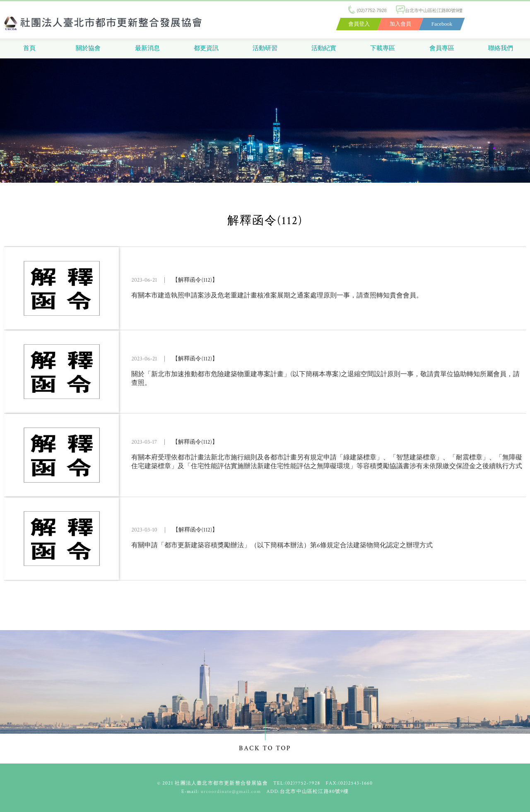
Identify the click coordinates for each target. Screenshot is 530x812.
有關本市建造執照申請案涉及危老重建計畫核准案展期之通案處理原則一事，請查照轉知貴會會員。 (277, 296)
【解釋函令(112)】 (195, 280)
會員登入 (359, 24)
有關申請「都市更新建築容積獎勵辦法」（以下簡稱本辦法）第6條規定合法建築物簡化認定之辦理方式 (282, 545)
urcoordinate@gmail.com (231, 791)
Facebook (442, 24)
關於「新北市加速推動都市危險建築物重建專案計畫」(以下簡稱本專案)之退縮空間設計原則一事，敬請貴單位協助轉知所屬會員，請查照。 (325, 379)
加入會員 (400, 24)
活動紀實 (324, 48)
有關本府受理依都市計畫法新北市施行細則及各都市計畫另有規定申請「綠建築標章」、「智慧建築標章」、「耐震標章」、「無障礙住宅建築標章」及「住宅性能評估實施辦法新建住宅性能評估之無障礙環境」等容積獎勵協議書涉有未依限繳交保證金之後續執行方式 (327, 462)
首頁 (29, 48)
